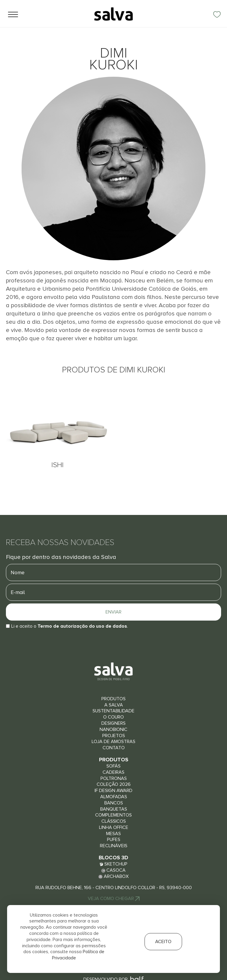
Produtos (113, 699)
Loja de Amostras (113, 742)
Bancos (114, 803)
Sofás (113, 766)
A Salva (114, 705)
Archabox (113, 876)
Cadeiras (113, 772)
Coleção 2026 (114, 784)
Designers (113, 723)
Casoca (113, 870)
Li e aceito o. (70, 626)
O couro (113, 717)
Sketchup (113, 864)
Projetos (114, 736)
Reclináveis (114, 846)
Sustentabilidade (113, 711)
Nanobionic (113, 729)
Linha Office (114, 827)
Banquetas (114, 809)
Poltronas (114, 778)
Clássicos (114, 821)
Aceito (163, 942)
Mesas (113, 834)
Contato (114, 748)
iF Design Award (113, 791)
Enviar (113, 612)
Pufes (114, 840)
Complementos (113, 815)
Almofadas (114, 797)
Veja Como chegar (114, 899)
